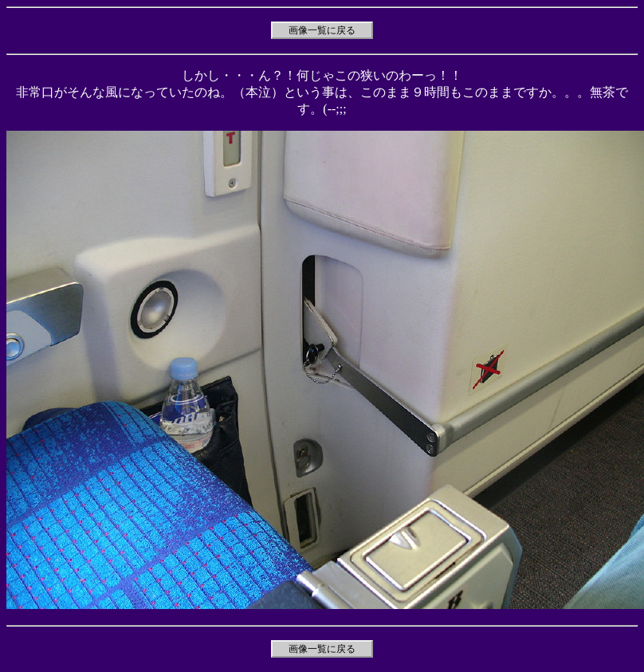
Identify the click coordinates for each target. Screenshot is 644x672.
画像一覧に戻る (322, 30)
